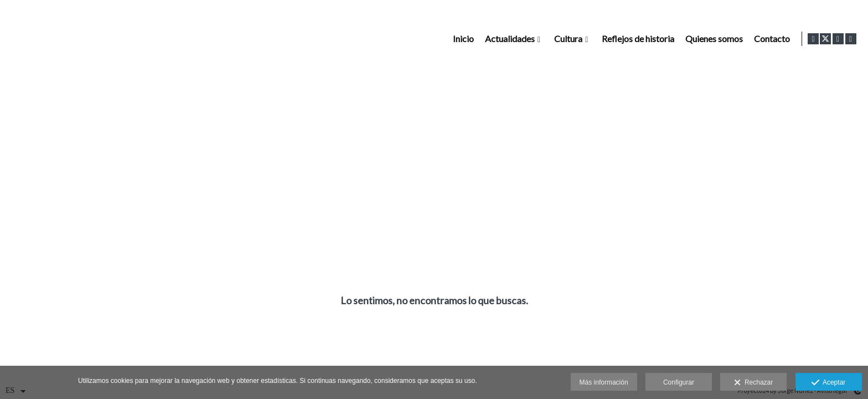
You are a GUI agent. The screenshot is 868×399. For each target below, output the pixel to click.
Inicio (461, 39)
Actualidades (508, 39)
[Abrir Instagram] (838, 39)
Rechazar (753, 383)
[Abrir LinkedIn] (851, 39)
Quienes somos (712, 39)
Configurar (679, 382)
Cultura (566, 39)
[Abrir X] (825, 39)
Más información (604, 382)
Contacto (770, 39)
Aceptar (828, 383)
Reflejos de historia (636, 39)
